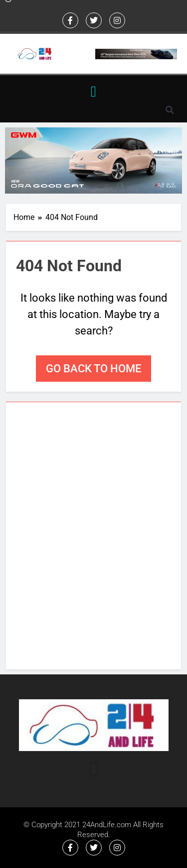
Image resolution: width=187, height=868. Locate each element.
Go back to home (93, 369)
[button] (94, 91)
